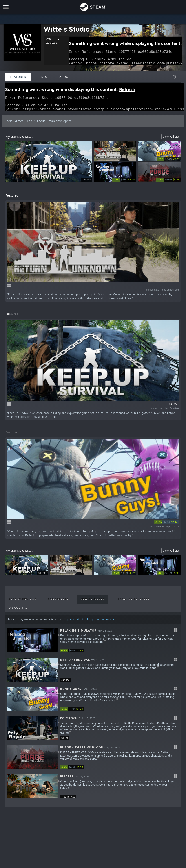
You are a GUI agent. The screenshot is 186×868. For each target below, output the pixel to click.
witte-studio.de (53, 41)
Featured (18, 77)
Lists (43, 77)
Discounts (18, 610)
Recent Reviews (23, 602)
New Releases (92, 602)
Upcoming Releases (133, 602)
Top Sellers (58, 602)
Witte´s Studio (67, 29)
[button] (93, 643)
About (65, 77)
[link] (169, 161)
